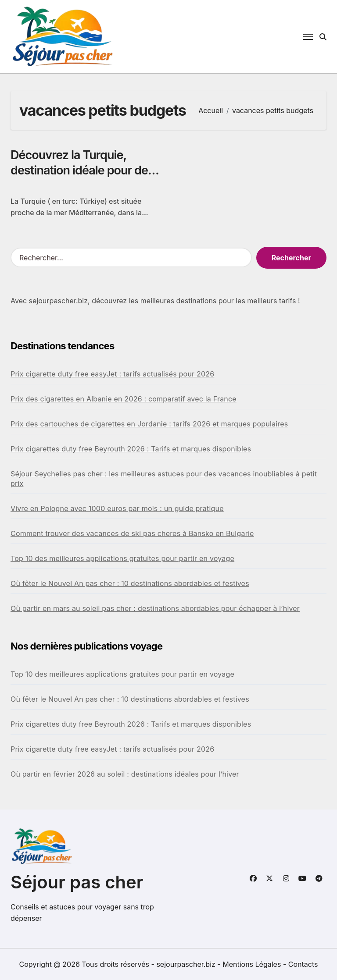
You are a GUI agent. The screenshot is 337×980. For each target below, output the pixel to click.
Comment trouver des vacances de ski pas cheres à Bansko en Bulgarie (132, 533)
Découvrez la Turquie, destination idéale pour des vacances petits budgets (82, 170)
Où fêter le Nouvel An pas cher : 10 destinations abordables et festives (130, 583)
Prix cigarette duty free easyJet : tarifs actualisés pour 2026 (112, 374)
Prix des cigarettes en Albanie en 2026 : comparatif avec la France (124, 399)
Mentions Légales (253, 964)
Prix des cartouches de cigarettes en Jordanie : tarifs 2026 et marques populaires (149, 424)
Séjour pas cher (77, 882)
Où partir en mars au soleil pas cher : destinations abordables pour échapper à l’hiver (155, 608)
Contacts (303, 964)
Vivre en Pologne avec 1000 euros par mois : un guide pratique (117, 508)
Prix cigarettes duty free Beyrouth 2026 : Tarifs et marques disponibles (131, 449)
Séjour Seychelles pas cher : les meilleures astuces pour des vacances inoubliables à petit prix (164, 479)
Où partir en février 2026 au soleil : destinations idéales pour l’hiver (125, 774)
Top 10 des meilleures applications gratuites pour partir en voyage (122, 558)
